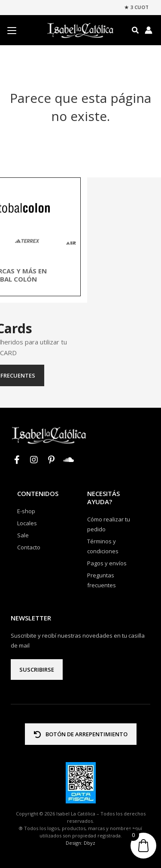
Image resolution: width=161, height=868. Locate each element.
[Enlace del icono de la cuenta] (149, 30)
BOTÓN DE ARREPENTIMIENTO (81, 734)
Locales (27, 523)
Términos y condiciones (103, 546)
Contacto (29, 547)
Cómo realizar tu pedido (109, 524)
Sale (23, 535)
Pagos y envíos (107, 563)
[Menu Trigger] (12, 31)
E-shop (26, 511)
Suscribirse (37, 670)
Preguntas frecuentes (80, 375)
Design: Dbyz (80, 843)
